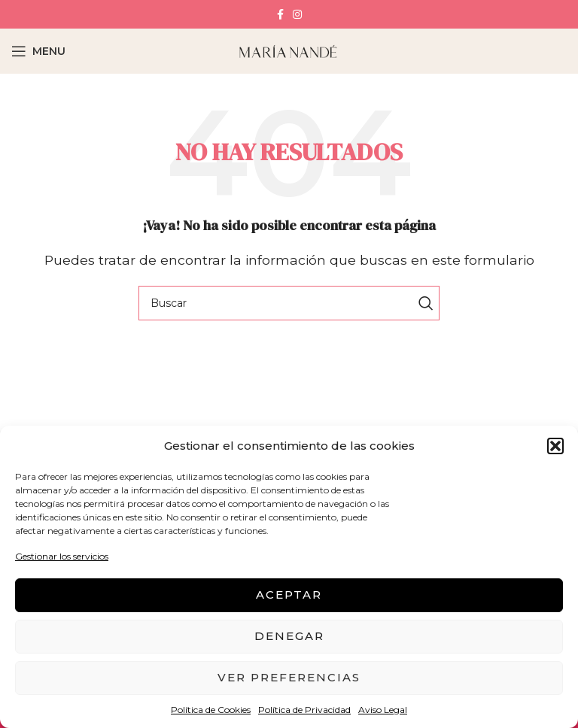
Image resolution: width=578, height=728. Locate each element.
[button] (555, 446)
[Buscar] (289, 303)
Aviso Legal (383, 710)
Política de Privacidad (304, 710)
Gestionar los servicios (62, 556)
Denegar (289, 636)
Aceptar (289, 595)
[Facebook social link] (280, 14)
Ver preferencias (289, 677)
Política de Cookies (211, 710)
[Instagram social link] (297, 14)
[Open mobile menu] (38, 51)
